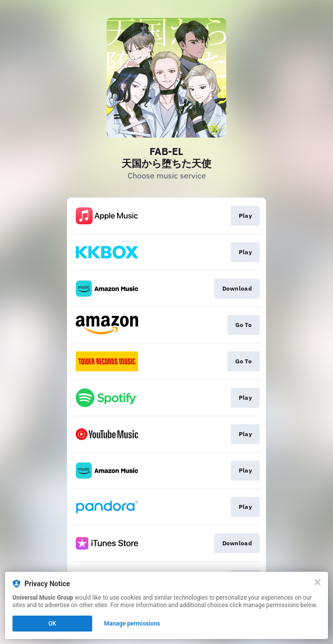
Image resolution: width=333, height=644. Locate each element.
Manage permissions (132, 624)
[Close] (318, 582)
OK (52, 624)
